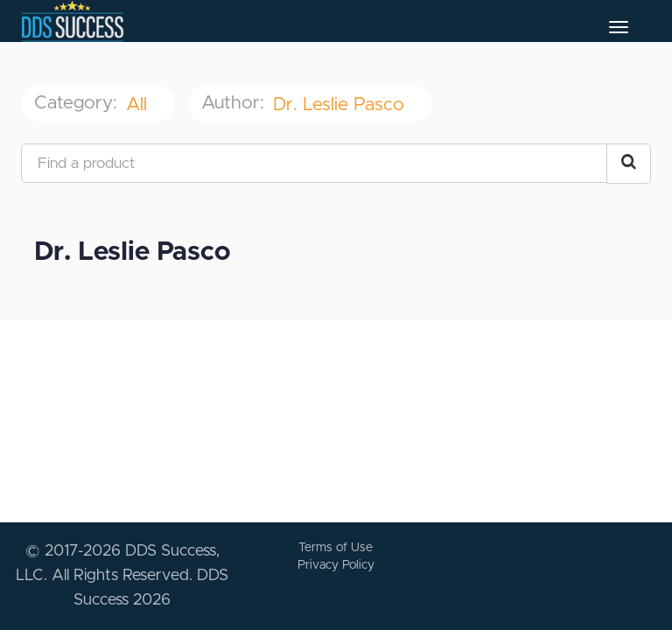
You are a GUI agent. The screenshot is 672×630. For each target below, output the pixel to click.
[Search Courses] (629, 164)
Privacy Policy (336, 565)
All (139, 105)
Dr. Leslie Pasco (341, 105)
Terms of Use (336, 548)
